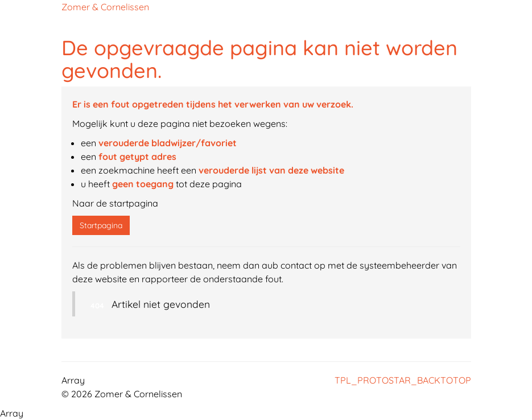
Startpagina (101, 225)
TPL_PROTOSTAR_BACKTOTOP (403, 380)
